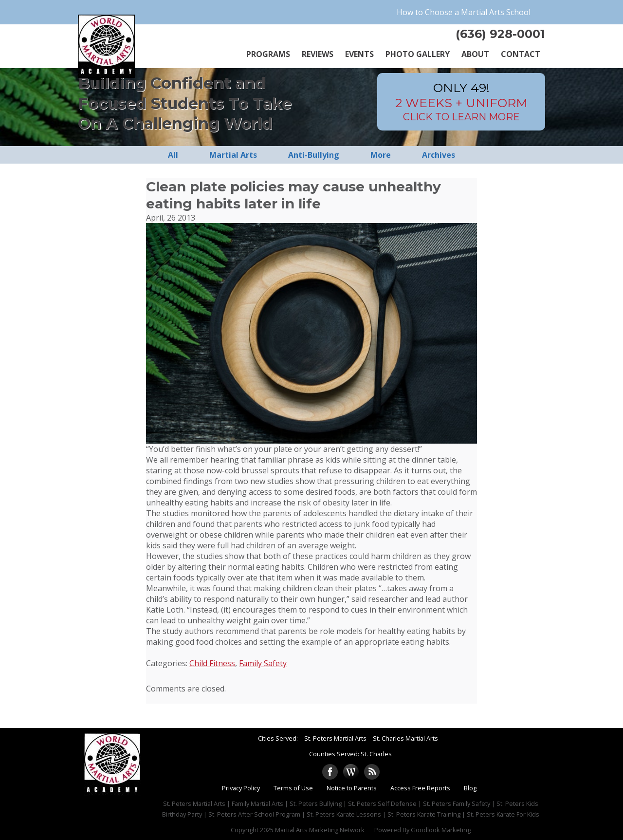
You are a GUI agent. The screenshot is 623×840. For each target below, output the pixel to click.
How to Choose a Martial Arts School (464, 12)
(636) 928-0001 (500, 34)
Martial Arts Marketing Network (320, 830)
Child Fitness (212, 663)
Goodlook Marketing (441, 830)
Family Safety (263, 663)
